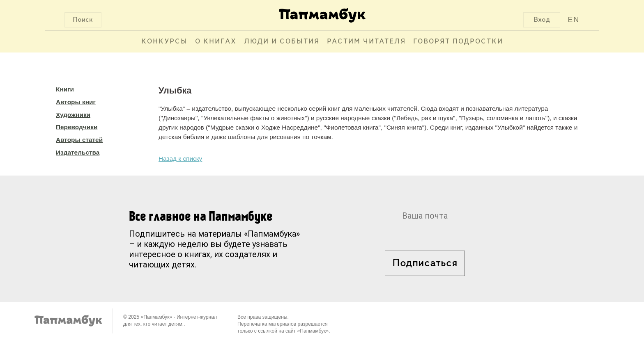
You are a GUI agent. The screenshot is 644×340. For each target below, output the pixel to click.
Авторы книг (76, 102)
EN (574, 20)
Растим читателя (366, 42)
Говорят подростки (458, 42)
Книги (65, 89)
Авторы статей (79, 140)
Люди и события (282, 42)
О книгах (216, 42)
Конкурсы (164, 42)
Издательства (78, 152)
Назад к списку (180, 159)
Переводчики (77, 127)
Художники (73, 115)
